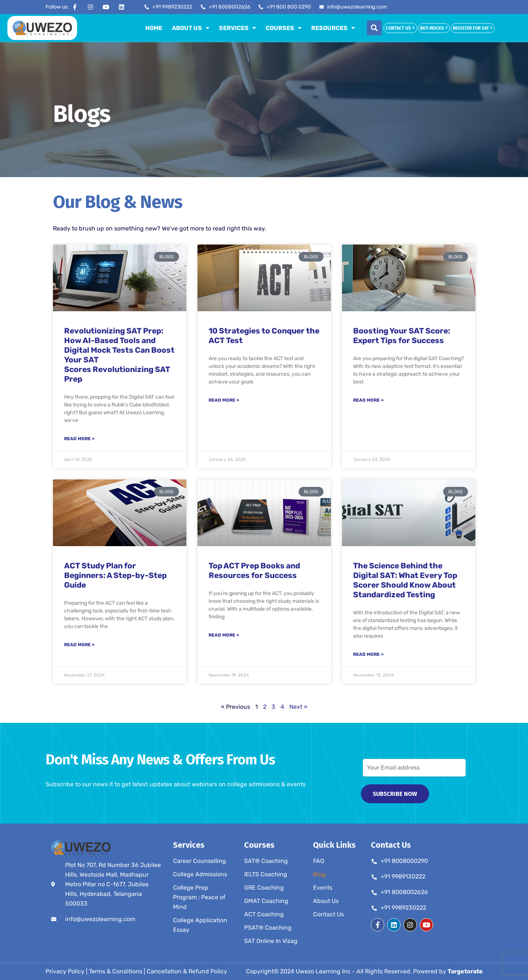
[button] (374, 28)
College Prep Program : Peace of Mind (199, 897)
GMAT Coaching (266, 901)
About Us (191, 28)
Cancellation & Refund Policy (187, 971)
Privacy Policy (65, 971)
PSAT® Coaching (268, 928)
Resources (333, 28)
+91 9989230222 (403, 908)
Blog (319, 874)
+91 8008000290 (404, 861)
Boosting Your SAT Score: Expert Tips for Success (402, 335)
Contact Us (328, 914)
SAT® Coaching (266, 861)
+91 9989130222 (403, 876)
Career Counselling (200, 861)
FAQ (319, 861)
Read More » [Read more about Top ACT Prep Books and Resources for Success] (224, 635)
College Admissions (200, 874)
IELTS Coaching (266, 874)
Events (323, 888)
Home (154, 28)
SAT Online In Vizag (271, 941)
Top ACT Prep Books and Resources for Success (254, 570)
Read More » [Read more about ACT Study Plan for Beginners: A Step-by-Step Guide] (79, 645)
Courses (284, 28)
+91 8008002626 (404, 892)
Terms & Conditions (116, 971)
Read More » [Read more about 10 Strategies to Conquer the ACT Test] (224, 400)
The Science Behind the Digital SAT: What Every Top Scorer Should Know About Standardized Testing (405, 580)
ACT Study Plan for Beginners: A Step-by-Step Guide (115, 575)
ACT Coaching (264, 914)
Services (238, 28)
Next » (298, 707)
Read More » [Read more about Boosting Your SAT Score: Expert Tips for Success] (368, 400)
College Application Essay (200, 925)
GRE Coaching (264, 888)
